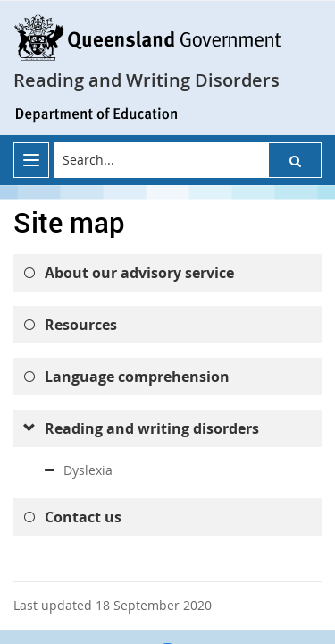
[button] (295, 160)
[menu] (31, 160)
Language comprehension (137, 377)
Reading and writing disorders (152, 428)
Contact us (83, 517)
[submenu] (29, 428)
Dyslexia (88, 470)
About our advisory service (139, 273)
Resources (81, 325)
